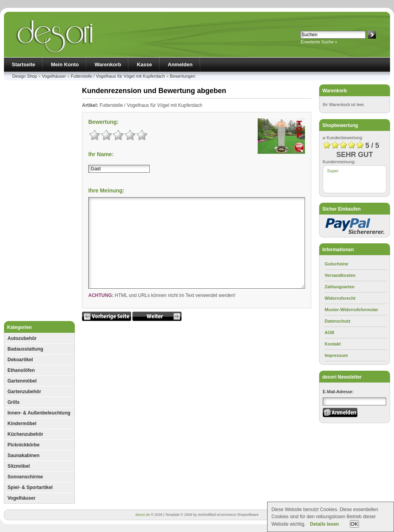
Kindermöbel (22, 424)
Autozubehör (22, 338)
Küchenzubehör (25, 434)
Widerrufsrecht (340, 298)
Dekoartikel (20, 360)
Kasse (144, 64)
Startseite (23, 64)
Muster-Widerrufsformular (351, 310)
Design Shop (25, 76)
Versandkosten (340, 275)
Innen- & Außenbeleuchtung (39, 413)
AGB (329, 332)
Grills (14, 402)
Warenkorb (108, 64)
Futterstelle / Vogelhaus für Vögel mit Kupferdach (118, 76)
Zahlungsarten (340, 287)
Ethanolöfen (21, 370)
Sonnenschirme (25, 477)
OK (354, 524)
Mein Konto (65, 64)
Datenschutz (337, 321)
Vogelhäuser (54, 76)
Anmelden (180, 64)
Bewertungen (183, 76)
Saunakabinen (23, 455)
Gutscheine (336, 264)
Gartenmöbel (22, 381)
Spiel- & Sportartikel (30, 487)
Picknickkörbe (23, 445)
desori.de (142, 515)
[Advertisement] (39, 203)
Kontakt (333, 344)
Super (333, 171)
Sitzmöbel (19, 466)
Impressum (336, 355)
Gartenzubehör (24, 392)
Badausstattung (25, 349)
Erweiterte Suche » (319, 42)
